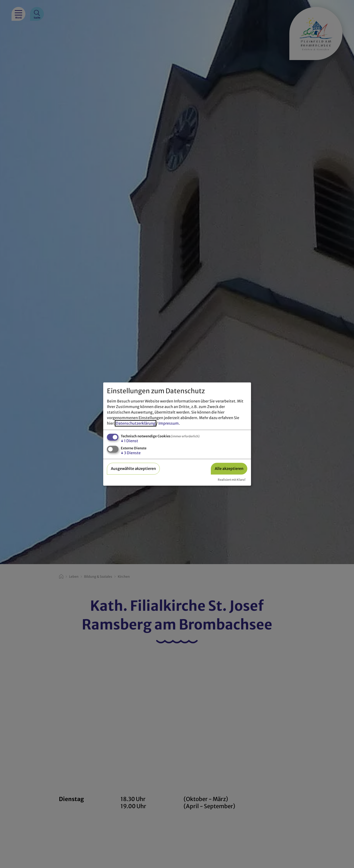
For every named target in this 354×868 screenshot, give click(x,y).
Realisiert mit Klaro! (232, 480)
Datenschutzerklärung (136, 423)
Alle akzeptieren (229, 469)
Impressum (169, 423)
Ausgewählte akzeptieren (133, 469)
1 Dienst (129, 441)
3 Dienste (131, 453)
